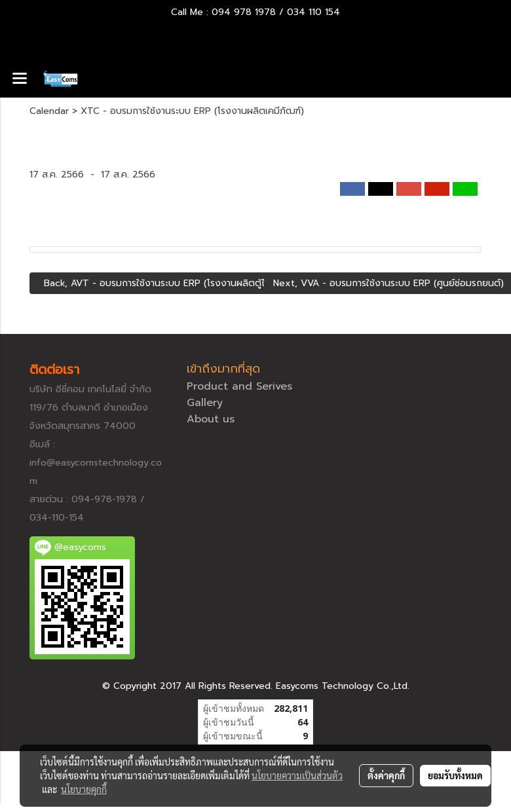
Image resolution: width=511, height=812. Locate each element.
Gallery (205, 403)
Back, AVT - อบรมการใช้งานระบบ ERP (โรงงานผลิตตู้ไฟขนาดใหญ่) (176, 283)
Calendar (49, 111)
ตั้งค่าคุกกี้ (386, 775)
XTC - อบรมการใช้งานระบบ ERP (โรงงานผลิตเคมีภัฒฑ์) (192, 111)
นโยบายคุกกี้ (84, 789)
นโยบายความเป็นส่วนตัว (297, 775)
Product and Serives (239, 386)
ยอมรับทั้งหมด (455, 775)
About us (211, 419)
